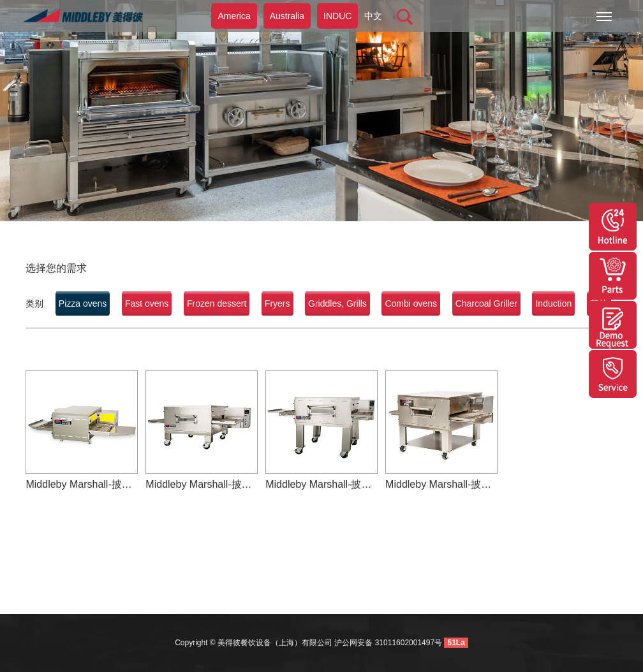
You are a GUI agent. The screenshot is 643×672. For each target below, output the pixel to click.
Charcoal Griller (486, 303)
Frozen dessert (217, 303)
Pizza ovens (83, 303)
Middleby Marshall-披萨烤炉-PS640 (441, 484)
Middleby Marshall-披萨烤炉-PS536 (202, 484)
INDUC (337, 16)
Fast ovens (147, 303)
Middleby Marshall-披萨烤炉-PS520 (82, 484)
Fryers (277, 303)
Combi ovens (411, 303)
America (234, 16)
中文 (373, 16)
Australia (287, 16)
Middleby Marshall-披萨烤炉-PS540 (321, 484)
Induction (553, 303)
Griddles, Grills (337, 303)
